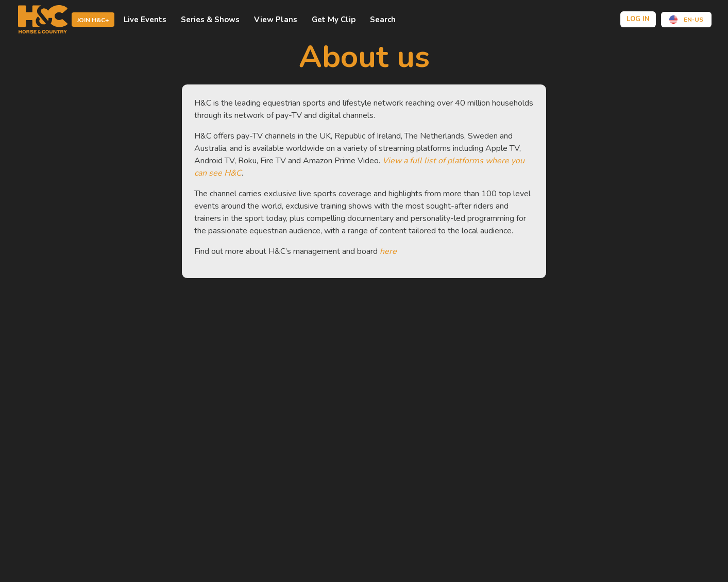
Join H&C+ (93, 20)
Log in (638, 19)
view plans (276, 20)
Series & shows (210, 20)
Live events (145, 20)
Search (383, 20)
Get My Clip (334, 20)
